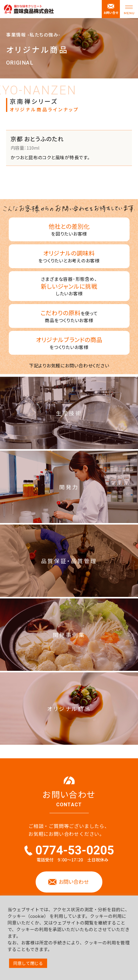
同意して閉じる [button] (28, 963)
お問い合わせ (74, 882)
